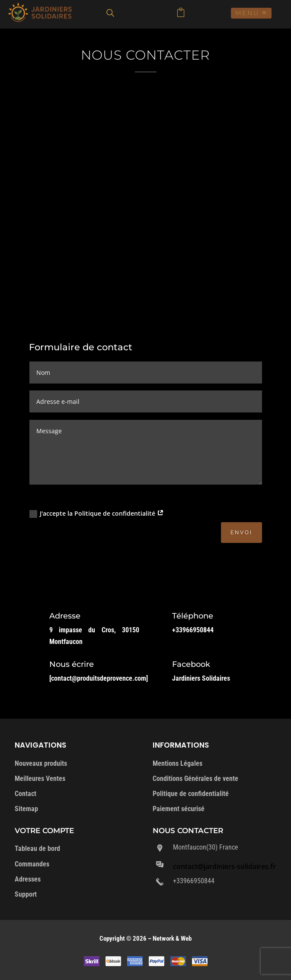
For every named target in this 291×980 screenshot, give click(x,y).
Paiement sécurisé (179, 809)
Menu (247, 13)
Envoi (241, 533)
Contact (26, 794)
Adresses (28, 879)
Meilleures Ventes (40, 779)
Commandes (32, 864)
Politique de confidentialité (191, 794)
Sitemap (26, 809)
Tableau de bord (37, 848)
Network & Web (172, 939)
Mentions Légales (177, 763)
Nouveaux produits (41, 763)
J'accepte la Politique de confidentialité (97, 514)
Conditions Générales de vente (195, 779)
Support (26, 894)
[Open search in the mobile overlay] (110, 13)
